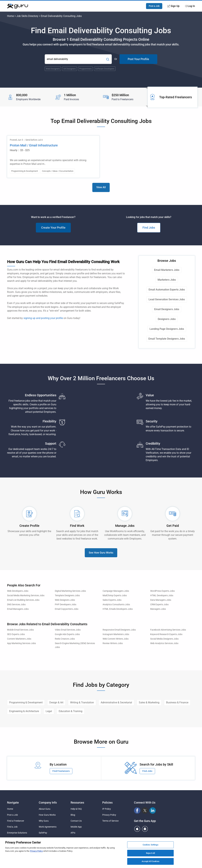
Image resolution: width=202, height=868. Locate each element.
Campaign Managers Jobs (116, 591)
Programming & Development (26, 702)
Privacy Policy (109, 815)
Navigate (13, 803)
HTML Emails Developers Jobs (118, 609)
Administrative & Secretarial (116, 702)
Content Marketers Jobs (19, 639)
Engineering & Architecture (24, 711)
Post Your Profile (138, 59)
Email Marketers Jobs (167, 270)
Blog (73, 815)
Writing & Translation (82, 702)
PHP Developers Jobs (66, 605)
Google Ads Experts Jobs (67, 634)
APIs (73, 833)
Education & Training (71, 711)
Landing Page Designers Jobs (167, 329)
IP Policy (107, 809)
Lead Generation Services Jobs (167, 299)
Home (10, 16)
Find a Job (12, 827)
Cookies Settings (151, 846)
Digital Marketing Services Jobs (70, 591)
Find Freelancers (61, 771)
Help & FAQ (76, 809)
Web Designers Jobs (65, 600)
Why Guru (44, 821)
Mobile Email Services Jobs (20, 630)
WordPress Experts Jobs (162, 591)
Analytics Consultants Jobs (116, 605)
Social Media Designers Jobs (164, 639)
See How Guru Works (101, 553)
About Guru (45, 809)
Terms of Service (110, 821)
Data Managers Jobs (161, 600)
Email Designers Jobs (167, 309)
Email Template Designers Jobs (167, 339)
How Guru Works (47, 815)
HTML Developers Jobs (162, 596)
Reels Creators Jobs (65, 639)
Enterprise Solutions (17, 833)
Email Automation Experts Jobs (167, 290)
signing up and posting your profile (43, 318)
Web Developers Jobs (18, 591)
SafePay (43, 833)
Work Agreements (48, 827)
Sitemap (75, 839)
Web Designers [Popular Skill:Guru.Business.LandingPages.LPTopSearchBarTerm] (53, 69)
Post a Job (154, 6)
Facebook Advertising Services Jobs (168, 630)
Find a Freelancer (16, 821)
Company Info (48, 803)
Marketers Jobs (167, 280)
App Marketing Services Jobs (21, 643)
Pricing (42, 839)
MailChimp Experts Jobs (115, 596)
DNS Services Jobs (16, 605)
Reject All (150, 855)
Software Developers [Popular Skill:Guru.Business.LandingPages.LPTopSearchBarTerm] (105, 69)
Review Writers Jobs (113, 643)
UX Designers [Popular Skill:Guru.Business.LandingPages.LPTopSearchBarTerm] (70, 69)
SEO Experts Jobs (16, 634)
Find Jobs (149, 228)
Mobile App (76, 827)
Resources (77, 803)
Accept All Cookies (151, 863)
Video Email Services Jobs (68, 630)
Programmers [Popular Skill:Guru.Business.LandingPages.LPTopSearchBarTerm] (85, 69)
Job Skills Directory (27, 16)
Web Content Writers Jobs (116, 639)
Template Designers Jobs (67, 596)
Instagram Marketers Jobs (116, 634)
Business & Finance (177, 702)
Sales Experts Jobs (112, 600)
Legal (49, 711)
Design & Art (56, 702)
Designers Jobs (167, 319)
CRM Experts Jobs (159, 605)
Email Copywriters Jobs (67, 609)
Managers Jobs (158, 609)
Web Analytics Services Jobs (164, 643)
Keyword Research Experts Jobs (166, 634)
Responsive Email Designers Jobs (119, 630)
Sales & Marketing (149, 702)
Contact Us (76, 821)
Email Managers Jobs (18, 609)
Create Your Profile (53, 228)
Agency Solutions (16, 839)
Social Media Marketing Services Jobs (26, 596)
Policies (107, 803)
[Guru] (18, 6)
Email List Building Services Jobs (23, 600)
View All (101, 187)
